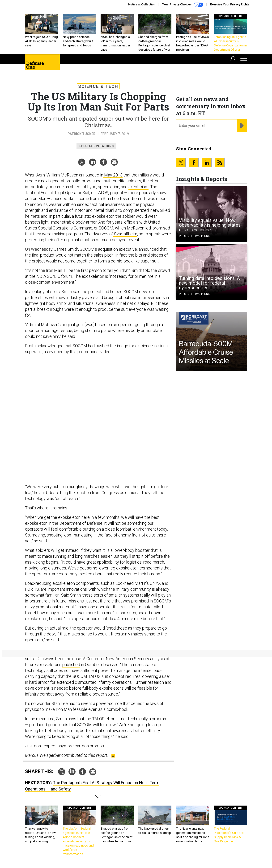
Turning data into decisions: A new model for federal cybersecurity (209, 283)
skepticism (138, 187)
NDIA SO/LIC (48, 276)
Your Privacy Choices (183, 5)
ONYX (155, 583)
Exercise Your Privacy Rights (230, 4)
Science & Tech (98, 86)
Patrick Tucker (81, 134)
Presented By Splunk (194, 236)
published (71, 665)
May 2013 (113, 175)
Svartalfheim (125, 234)
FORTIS (32, 589)
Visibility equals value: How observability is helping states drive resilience (210, 225)
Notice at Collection (142, 4)
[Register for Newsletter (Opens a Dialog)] (242, 126)
